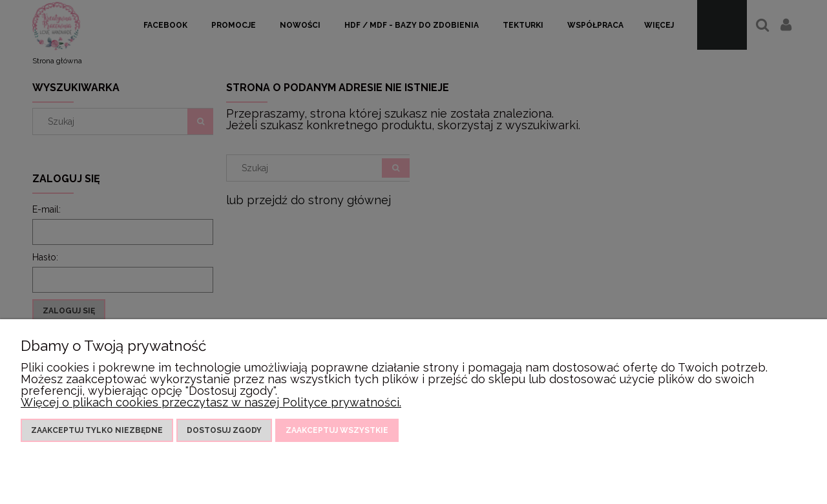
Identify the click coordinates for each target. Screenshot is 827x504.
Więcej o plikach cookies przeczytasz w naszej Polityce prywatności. (211, 402)
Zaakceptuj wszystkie (337, 430)
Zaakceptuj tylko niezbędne (97, 430)
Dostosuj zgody (224, 430)
